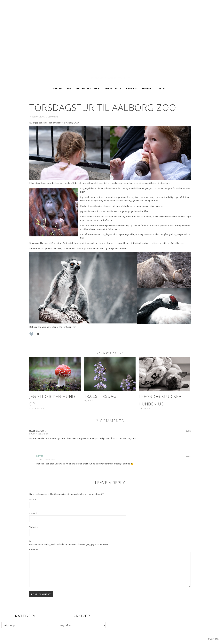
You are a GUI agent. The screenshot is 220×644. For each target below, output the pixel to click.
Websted (34, 527)
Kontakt (147, 88)
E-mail (33, 513)
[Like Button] (31, 334)
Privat (130, 88)
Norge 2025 (112, 88)
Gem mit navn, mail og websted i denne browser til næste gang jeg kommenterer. (69, 544)
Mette (40, 456)
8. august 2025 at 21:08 (39, 434)
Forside (57, 88)
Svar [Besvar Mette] (188, 456)
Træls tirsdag (100, 396)
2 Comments (52, 117)
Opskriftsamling (86, 88)
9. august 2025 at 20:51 (46, 459)
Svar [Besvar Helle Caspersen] (188, 431)
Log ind (163, 88)
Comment (34, 550)
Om (69, 88)
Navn (33, 500)
